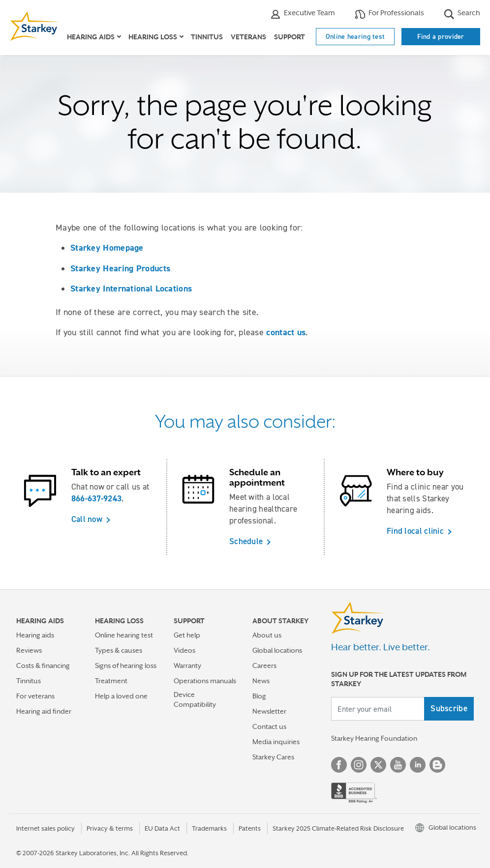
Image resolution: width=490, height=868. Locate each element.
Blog (259, 696)
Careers (264, 665)
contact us (286, 332)
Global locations (277, 650)
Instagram (359, 765)
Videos (184, 650)
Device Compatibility (195, 699)
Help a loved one (121, 696)
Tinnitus (207, 37)
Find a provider (441, 36)
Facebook (339, 765)
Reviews (29, 650)
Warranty (187, 665)
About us (267, 635)
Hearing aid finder (44, 711)
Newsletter (269, 711)
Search (462, 14)
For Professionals (389, 14)
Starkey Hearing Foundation (374, 738)
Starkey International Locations (131, 289)
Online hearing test (355, 36)
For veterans (35, 696)
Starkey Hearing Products (120, 268)
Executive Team (303, 14)
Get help (187, 635)
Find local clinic (415, 531)
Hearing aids (35, 635)
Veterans (248, 37)
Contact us (269, 726)
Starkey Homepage (107, 248)
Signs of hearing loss (126, 665)
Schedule (246, 541)
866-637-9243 (97, 498)
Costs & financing (43, 665)
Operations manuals (205, 681)
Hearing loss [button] (153, 37)
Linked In (418, 765)
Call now (87, 519)
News (261, 681)
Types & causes (119, 650)
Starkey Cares (273, 757)
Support (290, 37)
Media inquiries (276, 742)
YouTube (398, 765)
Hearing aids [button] (91, 37)
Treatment (111, 681)
